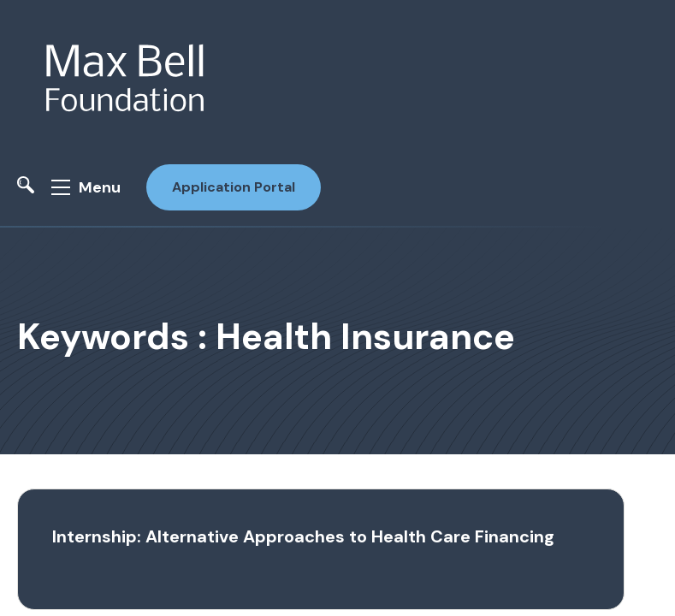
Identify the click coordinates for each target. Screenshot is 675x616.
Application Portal (234, 187)
